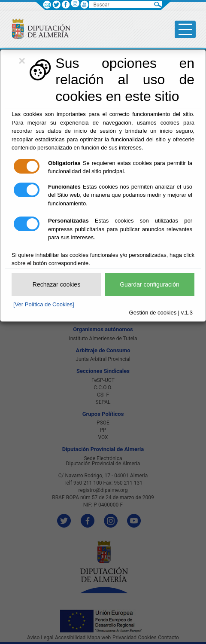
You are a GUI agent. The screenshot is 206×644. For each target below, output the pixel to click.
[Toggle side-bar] (185, 29)
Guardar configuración (150, 284)
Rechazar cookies (56, 284)
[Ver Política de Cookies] (44, 304)
